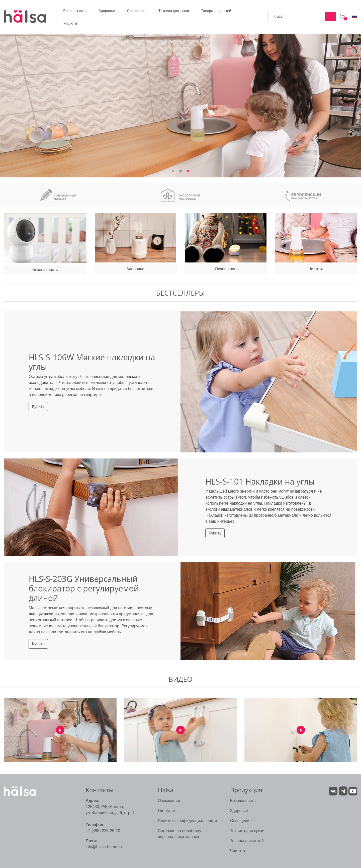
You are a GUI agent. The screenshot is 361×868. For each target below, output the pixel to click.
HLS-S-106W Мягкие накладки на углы (92, 362)
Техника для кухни (247, 831)
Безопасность (243, 801)
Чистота (238, 851)
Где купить (168, 811)
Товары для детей (247, 841)
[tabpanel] (180, 99)
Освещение (241, 821)
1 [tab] (173, 171)
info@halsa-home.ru (104, 847)
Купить (38, 406)
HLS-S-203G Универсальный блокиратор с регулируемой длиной (84, 588)
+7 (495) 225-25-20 (103, 831)
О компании (169, 801)
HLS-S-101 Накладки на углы (260, 481)
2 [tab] (180, 171)
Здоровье (239, 811)
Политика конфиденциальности (188, 821)
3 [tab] (188, 171)
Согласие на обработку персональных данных (180, 834)
